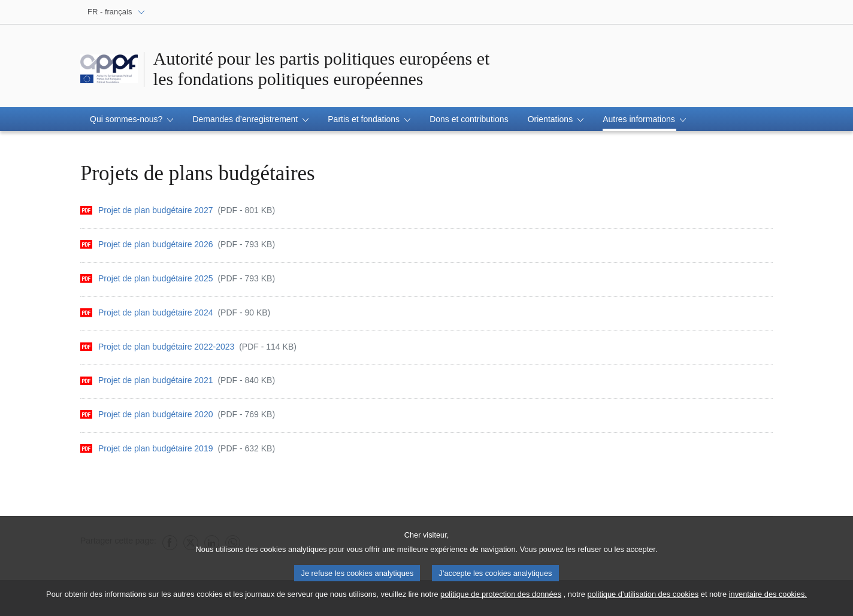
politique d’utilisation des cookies (643, 600)
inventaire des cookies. (768, 600)
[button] (131, 119)
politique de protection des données (501, 600)
